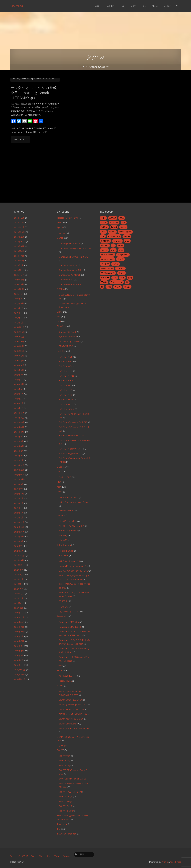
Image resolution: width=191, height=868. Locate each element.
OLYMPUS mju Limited (31, 120)
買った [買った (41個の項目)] (127, 287)
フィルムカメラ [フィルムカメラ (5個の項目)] (108, 273)
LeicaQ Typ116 (66, 511)
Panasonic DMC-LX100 (70, 627)
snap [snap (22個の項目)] (127, 241)
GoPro (60, 472)
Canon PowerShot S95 (70, 284)
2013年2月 (19, 513)
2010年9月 (19, 627)
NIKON (60, 515)
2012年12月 (19, 522)
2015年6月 (19, 384)
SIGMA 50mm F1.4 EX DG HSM (73, 714)
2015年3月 (19, 399)
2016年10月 (19, 332)
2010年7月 (19, 636)
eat (58, 317)
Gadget (61, 467)
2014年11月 (19, 418)
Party (59, 666)
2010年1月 (19, 665)
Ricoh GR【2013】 (68, 676)
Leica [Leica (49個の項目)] (103, 232)
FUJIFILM (61, 351)
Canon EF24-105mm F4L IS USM (74, 257)
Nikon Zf (63, 540)
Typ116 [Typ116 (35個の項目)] (104, 250)
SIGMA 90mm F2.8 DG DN (71, 719)
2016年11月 (19, 327)
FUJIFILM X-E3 (66, 366)
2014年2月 (19, 456)
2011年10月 (19, 565)
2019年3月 (19, 284)
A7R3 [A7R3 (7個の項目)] (103, 218)
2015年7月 (19, 380)
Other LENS (62, 556)
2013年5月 (19, 498)
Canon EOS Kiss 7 (46, 113)
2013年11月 (19, 470)
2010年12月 (19, 613)
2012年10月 (19, 532)
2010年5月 (19, 646)
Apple (60, 227)
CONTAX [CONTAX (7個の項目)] (114, 223)
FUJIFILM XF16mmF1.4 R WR (72, 436)
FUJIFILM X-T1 (65, 385)
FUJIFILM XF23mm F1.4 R (71, 449)
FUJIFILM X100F (66, 400)
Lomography (17, 174)
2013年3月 (19, 508)
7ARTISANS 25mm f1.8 (69, 561)
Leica (60, 492)
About (57, 856)
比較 (46, 174)
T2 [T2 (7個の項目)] (113, 245)
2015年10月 (19, 365)
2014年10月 (19, 422)
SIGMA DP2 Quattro (68, 724)
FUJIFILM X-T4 (66, 395)
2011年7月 (19, 579)
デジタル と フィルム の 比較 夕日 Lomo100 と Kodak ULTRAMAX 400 (35, 135)
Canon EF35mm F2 (68, 265)
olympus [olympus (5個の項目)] (117, 241)
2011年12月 (19, 556)
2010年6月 (19, 641)
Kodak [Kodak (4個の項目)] (123, 227)
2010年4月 (19, 651)
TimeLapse (62, 824)
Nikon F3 (63, 536)
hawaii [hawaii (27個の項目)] (114, 227)
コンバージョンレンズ (69, 612)
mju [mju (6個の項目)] (103, 236)
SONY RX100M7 (66, 811)
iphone (62, 233)
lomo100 (52, 170)
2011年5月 (19, 589)
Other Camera (64, 545)
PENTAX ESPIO (66, 346)
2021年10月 (19, 242)
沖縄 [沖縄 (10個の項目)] (109, 287)
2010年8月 (19, 632)
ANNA (60, 223)
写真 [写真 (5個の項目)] (115, 278)
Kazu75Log (16, 6)
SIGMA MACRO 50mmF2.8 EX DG (75, 728)
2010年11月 (19, 617)
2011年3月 (19, 598)
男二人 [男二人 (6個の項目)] (118, 287)
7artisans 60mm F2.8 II (67, 218)
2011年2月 (19, 603)
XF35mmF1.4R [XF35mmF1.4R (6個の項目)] (107, 259)
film (15, 170)
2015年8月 (19, 375)
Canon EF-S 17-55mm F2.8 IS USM (75, 248)
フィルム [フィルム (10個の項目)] (120, 268)
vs (41, 174)
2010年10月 (19, 622)
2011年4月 (19, 594)
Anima (164, 862)
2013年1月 (19, 517)
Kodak (21, 170)
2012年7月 (19, 546)
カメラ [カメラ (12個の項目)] (120, 259)
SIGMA (60, 686)
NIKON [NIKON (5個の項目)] (127, 236)
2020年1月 (19, 265)
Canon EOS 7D (66, 280)
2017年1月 (19, 323)
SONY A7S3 (64, 766)
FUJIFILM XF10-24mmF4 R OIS (73, 422)
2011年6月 (19, 584)
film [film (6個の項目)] (124, 223)
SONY (60, 750)
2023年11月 (19, 227)
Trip (59, 829)
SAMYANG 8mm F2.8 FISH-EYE (73, 571)
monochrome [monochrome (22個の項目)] (114, 236)
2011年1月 (19, 608)
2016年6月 (19, 351)
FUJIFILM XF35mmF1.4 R (70, 454)
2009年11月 (19, 675)
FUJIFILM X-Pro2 (67, 376)
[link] (177, 6)
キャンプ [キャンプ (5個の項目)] (105, 264)
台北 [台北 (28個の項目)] (122, 278)
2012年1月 (19, 551)
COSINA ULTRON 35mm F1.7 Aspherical (30, 117)
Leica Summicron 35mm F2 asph (75, 502)
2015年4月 (19, 394)
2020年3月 (19, 256)
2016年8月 (19, 342)
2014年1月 (19, 460)
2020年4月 (19, 251)
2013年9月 (19, 479)
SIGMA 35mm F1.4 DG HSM (72, 709)
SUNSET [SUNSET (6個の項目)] (105, 245)
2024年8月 (19, 218)
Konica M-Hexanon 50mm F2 (73, 566)
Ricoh (60, 670)
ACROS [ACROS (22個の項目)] (113, 218)
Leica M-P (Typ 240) (69, 497)
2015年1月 (19, 408)
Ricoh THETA (65, 681)
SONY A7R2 (64, 756)
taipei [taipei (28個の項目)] (120, 245)
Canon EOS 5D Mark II (70, 275)
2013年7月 (19, 489)
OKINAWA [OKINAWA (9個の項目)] (105, 241)
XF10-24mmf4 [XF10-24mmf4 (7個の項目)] (107, 255)
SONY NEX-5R (66, 802)
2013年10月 (19, 475)
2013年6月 (19, 494)
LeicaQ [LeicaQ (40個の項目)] (112, 232)
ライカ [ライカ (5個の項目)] (121, 273)
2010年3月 (19, 656)
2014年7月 (19, 437)
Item (59, 487)
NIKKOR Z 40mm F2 (68, 531)
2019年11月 (19, 275)
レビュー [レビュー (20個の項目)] (105, 278)
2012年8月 (19, 541)
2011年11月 (19, 560)
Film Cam (61, 326)
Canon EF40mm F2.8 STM (71, 270)
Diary (59, 312)
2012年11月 (19, 527)
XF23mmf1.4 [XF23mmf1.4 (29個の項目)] (123, 255)
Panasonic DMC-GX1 (69, 622)
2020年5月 (19, 246)
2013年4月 (19, 503)
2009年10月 (20, 679)
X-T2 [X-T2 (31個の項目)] (121, 250)
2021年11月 (19, 237)
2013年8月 (19, 484)
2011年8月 (19, 575)
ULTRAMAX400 (31, 174)
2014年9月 (19, 427)
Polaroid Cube (66, 551)
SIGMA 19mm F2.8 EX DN (71, 700)
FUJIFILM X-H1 (66, 371)
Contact (68, 856)
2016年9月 (19, 337)
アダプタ (63, 601)
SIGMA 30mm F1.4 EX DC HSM (73, 705)
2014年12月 (19, 413)
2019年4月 (19, 280)
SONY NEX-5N (66, 797)
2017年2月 (19, 318)
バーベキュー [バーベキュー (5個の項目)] (107, 268)
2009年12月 (20, 670)
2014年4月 (19, 446)
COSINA (61, 289)
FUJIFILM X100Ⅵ (67, 409)
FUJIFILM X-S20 (66, 381)
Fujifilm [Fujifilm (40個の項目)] (104, 227)
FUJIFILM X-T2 (65, 390)
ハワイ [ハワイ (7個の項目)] (116, 264)
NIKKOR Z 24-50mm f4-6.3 (72, 526)
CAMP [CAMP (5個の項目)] (104, 223)
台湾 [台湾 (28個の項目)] (130, 278)
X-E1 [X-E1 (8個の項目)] (113, 250)
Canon (60, 238)
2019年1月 (19, 294)
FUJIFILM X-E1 (65, 357)
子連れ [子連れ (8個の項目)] (104, 282)
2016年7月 (19, 346)
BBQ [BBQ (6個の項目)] (122, 218)
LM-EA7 (16, 120)
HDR (59, 482)
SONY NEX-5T (66, 806)
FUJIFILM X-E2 (66, 362)
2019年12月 (19, 270)
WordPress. (176, 862)
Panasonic (62, 616)
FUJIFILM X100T (66, 404)
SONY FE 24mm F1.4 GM (70, 792)
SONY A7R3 (49, 120)
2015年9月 (19, 370)
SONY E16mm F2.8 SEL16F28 (73, 779)
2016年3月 (19, 361)
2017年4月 (19, 308)
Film (52, 117)
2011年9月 (19, 570)
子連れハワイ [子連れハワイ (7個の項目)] (117, 282)
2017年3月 (19, 313)
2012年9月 (19, 537)
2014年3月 (19, 451)
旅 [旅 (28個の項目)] (127, 282)
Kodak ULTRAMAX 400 (36, 170)
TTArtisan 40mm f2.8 (67, 834)
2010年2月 (19, 660)
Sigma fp (61, 745)
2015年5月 (19, 389)
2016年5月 (19, 356)
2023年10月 (19, 232)
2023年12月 (19, 223)
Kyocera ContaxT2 (68, 337)
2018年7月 (19, 299)
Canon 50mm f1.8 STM (25, 113)
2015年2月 (19, 403)
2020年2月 (19, 261)
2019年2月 (19, 289)
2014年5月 (19, 441)
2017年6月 (19, 303)
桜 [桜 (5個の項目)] (102, 287)
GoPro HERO (65, 477)
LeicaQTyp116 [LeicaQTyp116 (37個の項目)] (125, 232)
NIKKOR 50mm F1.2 (68, 521)
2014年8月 (19, 432)
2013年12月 (19, 465)
